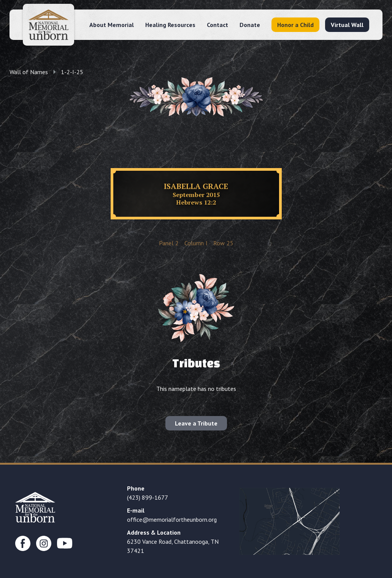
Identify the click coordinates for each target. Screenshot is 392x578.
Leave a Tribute (196, 423)
